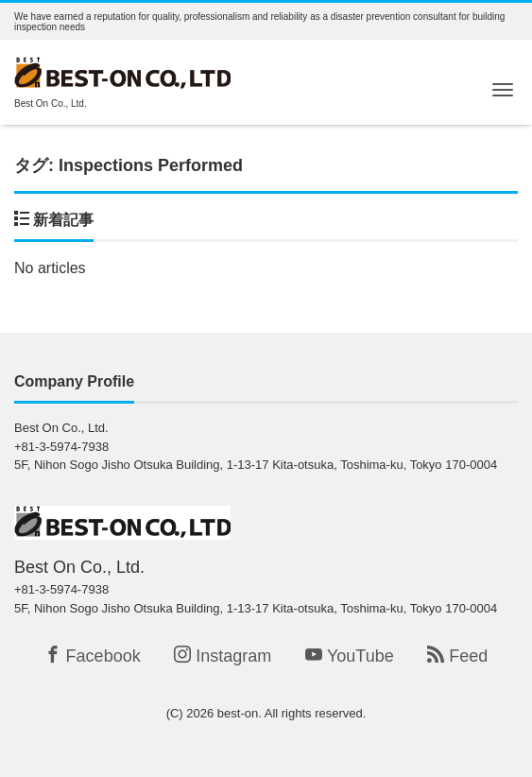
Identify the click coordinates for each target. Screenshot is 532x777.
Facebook (93, 656)
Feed (457, 656)
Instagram (223, 656)
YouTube (350, 656)
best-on (238, 713)
